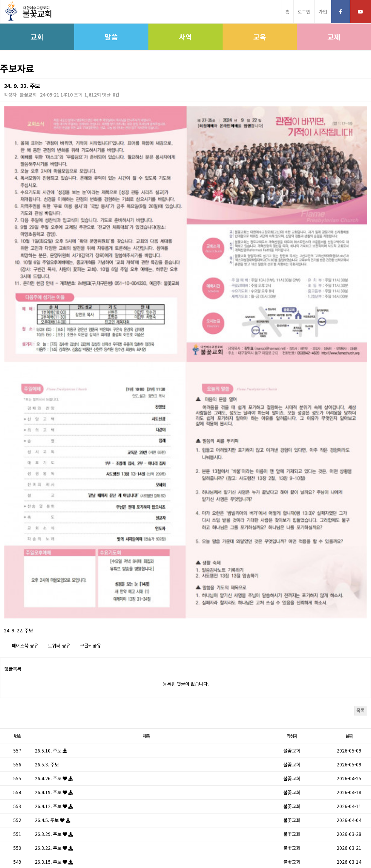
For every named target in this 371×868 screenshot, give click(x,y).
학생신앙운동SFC (228, 843)
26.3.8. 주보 (53, 690)
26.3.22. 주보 (54, 662)
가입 (323, 11)
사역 (185, 37)
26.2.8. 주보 (53, 746)
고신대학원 (192, 843)
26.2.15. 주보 (54, 732)
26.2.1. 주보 (53, 760)
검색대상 (0, 78)
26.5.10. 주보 (51, 565)
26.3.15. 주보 (54, 676)
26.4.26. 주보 (54, 593)
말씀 (111, 37)
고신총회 (135, 843)
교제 (334, 37)
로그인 (304, 11)
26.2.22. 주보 (54, 718)
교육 (260, 37)
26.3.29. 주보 (54, 648)
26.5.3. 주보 (47, 579)
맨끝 (220, 782)
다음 (204, 782)
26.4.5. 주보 (53, 634)
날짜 (349, 550)
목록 (361, 524)
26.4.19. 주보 (54, 607)
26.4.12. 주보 (54, 621)
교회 (37, 37)
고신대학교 (163, 843)
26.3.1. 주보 (53, 704)
